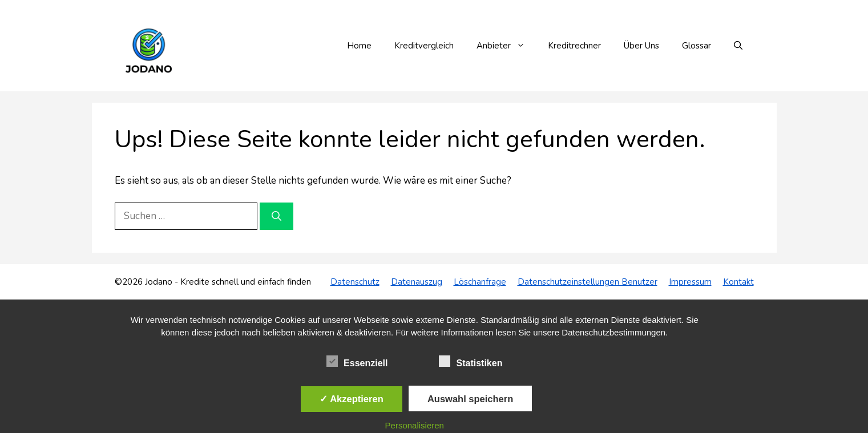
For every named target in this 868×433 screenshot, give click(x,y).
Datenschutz (355, 282)
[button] (738, 46)
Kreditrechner (574, 46)
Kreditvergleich (424, 46)
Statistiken (471, 361)
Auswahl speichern (470, 399)
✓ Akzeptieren (352, 399)
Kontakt (738, 282)
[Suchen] (276, 216)
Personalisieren (415, 425)
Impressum (690, 282)
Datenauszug (417, 282)
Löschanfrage (480, 282)
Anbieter (506, 46)
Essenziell (357, 361)
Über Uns (641, 46)
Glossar (697, 46)
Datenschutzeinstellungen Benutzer (588, 282)
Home (359, 46)
